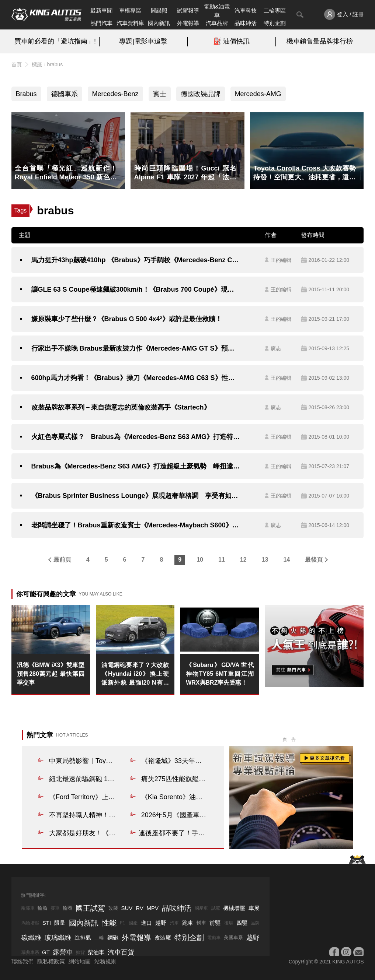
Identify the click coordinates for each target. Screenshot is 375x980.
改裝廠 (163, 937)
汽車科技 (246, 10)
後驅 (229, 923)
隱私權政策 (51, 961)
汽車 (174, 923)
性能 (109, 923)
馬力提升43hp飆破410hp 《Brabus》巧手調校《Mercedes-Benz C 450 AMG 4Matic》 (136, 260)
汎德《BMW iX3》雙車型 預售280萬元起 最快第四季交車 (51, 674)
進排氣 (83, 937)
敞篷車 (28, 908)
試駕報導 (188, 10)
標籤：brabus (47, 64)
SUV (127, 908)
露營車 (63, 952)
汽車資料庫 (130, 23)
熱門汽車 (101, 23)
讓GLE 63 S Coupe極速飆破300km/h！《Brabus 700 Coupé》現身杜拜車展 (136, 289)
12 (243, 560)
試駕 (216, 908)
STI (47, 923)
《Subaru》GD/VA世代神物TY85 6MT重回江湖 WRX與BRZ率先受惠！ (220, 674)
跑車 (188, 923)
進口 (146, 923)
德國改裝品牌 (201, 94)
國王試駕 (90, 908)
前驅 (215, 923)
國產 (133, 923)
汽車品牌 (217, 23)
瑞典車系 (30, 952)
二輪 (99, 937)
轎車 (201, 923)
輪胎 (42, 908)
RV (140, 908)
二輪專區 (275, 10)
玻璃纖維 (58, 938)
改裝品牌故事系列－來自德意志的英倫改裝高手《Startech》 (121, 407)
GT (46, 952)
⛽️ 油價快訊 (231, 41)
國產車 (201, 908)
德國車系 (65, 94)
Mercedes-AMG (258, 94)
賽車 (55, 908)
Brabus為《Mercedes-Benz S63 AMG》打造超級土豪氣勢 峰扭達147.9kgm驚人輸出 (136, 466)
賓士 (160, 94)
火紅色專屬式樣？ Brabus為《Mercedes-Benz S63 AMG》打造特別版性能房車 (136, 437)
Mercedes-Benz (115, 94)
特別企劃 (275, 23)
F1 (122, 923)
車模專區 (130, 10)
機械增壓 (234, 908)
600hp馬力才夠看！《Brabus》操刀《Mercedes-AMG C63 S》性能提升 (136, 378)
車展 (254, 908)
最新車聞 (101, 10)
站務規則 (105, 961)
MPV (153, 908)
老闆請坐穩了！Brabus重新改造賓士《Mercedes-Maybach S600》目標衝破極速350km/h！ (136, 525)
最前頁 (62, 560)
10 (200, 560)
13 (265, 560)
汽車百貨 (121, 952)
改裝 (113, 908)
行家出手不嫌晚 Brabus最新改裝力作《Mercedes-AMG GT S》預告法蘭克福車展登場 (136, 348)
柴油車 (96, 952)
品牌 (255, 923)
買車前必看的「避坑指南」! (55, 41)
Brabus (26, 94)
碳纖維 (31, 938)
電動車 (214, 938)
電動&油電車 (217, 11)
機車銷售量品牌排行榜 (320, 41)
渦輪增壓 (30, 923)
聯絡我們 (22, 961)
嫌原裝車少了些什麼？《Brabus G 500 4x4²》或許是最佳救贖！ (127, 319)
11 (222, 560)
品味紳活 (246, 23)
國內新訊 (159, 23)
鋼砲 (113, 937)
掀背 (80, 952)
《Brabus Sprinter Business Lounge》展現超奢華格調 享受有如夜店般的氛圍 (136, 496)
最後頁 (314, 560)
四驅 (242, 923)
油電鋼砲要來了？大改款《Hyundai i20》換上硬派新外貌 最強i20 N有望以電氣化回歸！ (135, 675)
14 (287, 560)
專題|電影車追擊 (143, 41)
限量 (60, 923)
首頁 (17, 64)
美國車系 (233, 937)
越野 (161, 923)
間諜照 (159, 10)
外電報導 (188, 23)
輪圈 (67, 908)
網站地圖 (80, 961)
